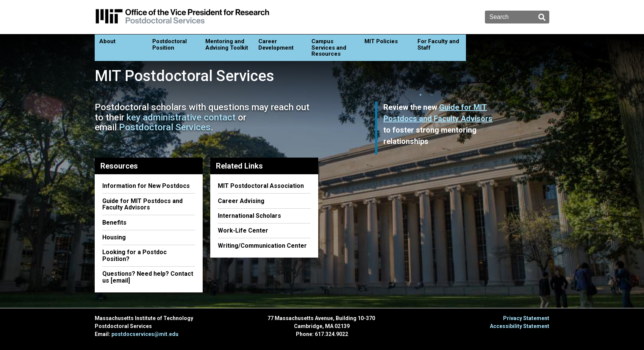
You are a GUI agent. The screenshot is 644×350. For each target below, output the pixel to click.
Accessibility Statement (520, 326)
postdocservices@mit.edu (145, 334)
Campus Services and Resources (329, 48)
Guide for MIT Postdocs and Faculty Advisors (142, 204)
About (107, 41)
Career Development (276, 45)
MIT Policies (381, 41)
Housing (114, 237)
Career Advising (241, 201)
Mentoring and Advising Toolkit (227, 45)
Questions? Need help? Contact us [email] (148, 277)
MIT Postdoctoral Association (261, 186)
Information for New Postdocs (146, 186)
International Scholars (249, 216)
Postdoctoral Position (170, 45)
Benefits (114, 223)
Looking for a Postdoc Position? (134, 255)
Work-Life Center (243, 230)
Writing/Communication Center (262, 246)
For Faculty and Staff (438, 45)
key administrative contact (181, 117)
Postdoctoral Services (165, 127)
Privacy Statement (526, 318)
